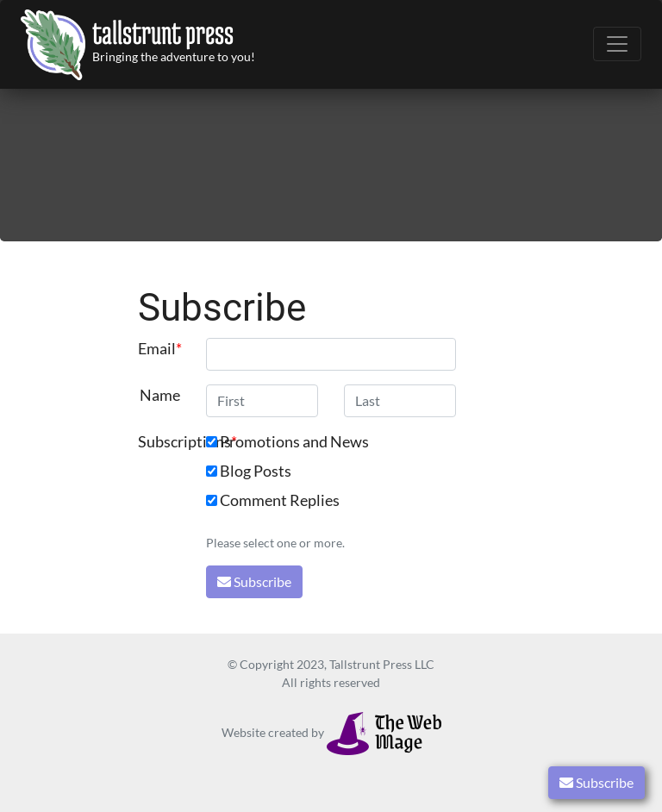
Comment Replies (280, 500)
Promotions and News (294, 442)
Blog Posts (256, 471)
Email (157, 349)
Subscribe (596, 782)
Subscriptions (166, 442)
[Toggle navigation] (617, 44)
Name (160, 395)
